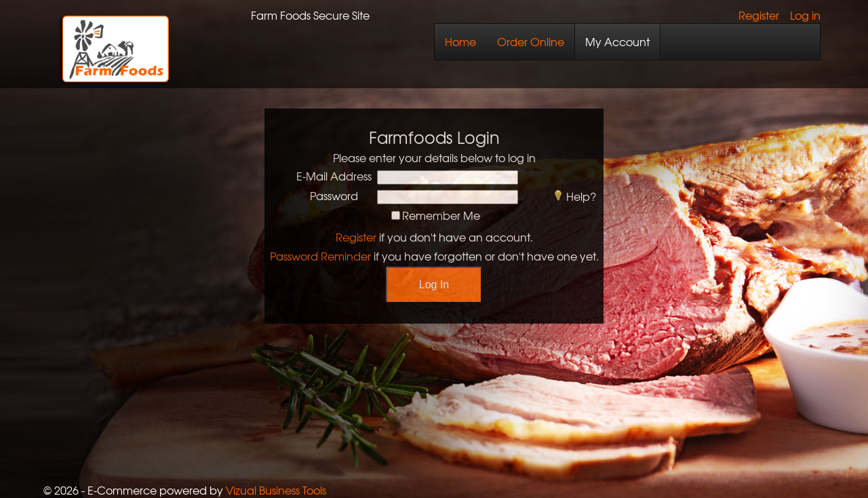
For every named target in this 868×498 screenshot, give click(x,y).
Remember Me (441, 215)
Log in (805, 15)
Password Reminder (320, 256)
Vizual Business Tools (276, 490)
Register (759, 15)
